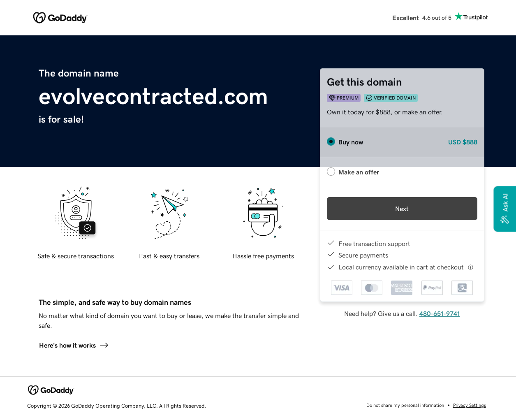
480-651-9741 (440, 313)
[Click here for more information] (471, 267)
